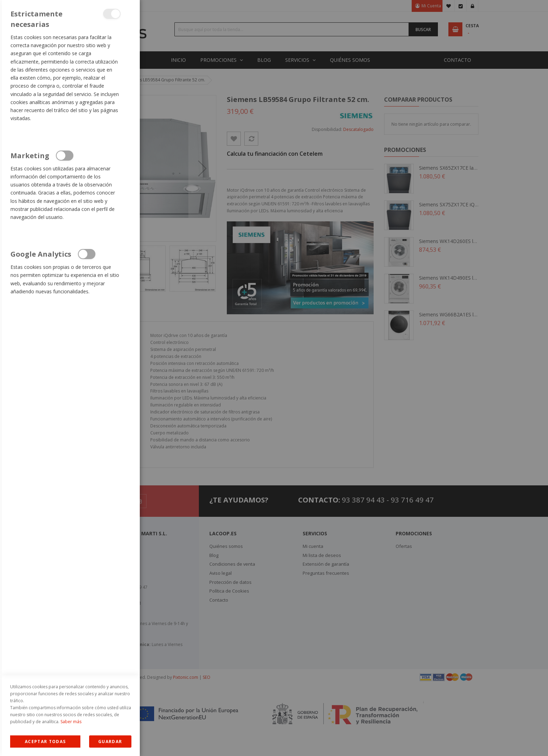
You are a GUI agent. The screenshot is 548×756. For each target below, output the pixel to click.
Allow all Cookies (45, 742)
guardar (110, 742)
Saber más (71, 722)
